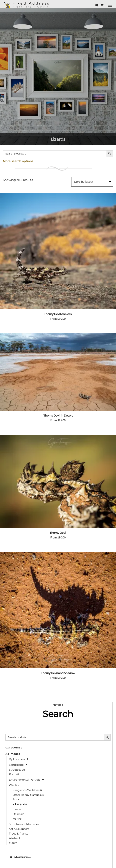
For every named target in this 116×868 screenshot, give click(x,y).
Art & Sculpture (19, 829)
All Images (13, 754)
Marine (17, 819)
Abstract (15, 838)
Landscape (16, 765)
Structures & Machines (24, 824)
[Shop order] (92, 182)
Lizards (21, 804)
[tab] (58, 857)
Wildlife (14, 785)
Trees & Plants (18, 834)
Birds (16, 799)
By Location (17, 759)
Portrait (14, 774)
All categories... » (21, 857)
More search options (18, 161)
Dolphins (18, 814)
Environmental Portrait (24, 780)
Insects (17, 809)
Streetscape (17, 770)
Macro (13, 843)
